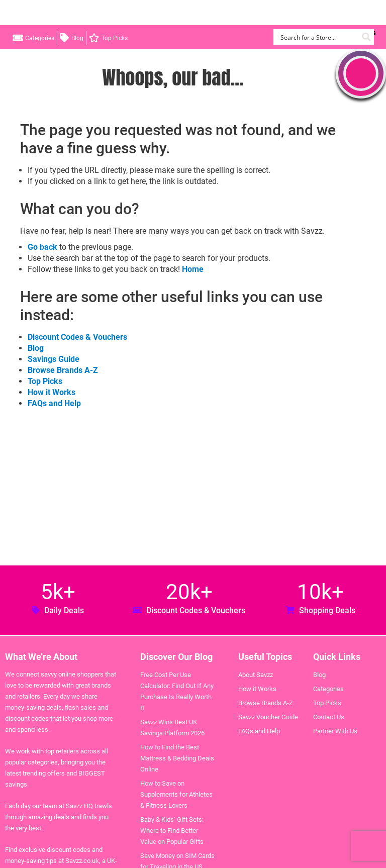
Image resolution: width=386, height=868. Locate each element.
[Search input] (318, 37)
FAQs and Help (54, 403)
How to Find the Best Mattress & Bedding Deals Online (177, 758)
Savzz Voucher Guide (268, 717)
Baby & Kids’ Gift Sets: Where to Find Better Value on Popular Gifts (172, 831)
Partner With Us (335, 731)
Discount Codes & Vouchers (77, 337)
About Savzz (256, 675)
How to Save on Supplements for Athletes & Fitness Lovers (176, 794)
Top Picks (115, 38)
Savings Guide (54, 359)
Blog (77, 38)
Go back (42, 247)
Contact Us (329, 717)
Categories (40, 38)
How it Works (52, 392)
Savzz (60, 13)
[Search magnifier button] (366, 37)
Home (193, 269)
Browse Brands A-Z (63, 370)
